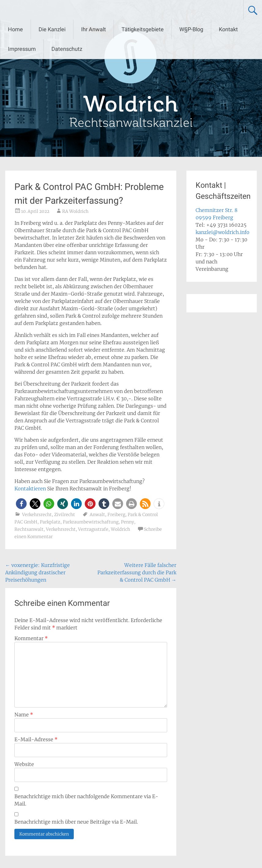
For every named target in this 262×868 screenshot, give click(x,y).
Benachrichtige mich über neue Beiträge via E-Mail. (76, 822)
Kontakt (228, 29)
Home (15, 29)
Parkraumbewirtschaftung (91, 522)
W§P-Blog (191, 29)
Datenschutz (67, 49)
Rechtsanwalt (29, 529)
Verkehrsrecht (37, 515)
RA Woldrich (75, 211)
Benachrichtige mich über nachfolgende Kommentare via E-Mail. (86, 800)
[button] (21, 504)
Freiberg (116, 515)
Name (24, 715)
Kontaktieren (30, 489)
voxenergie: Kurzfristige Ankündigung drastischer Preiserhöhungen (37, 572)
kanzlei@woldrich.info (223, 232)
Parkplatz (50, 522)
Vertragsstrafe (93, 529)
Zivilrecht (65, 515)
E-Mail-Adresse (36, 739)
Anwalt (97, 515)
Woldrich (120, 529)
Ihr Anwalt (94, 29)
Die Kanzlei (52, 29)
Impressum (22, 49)
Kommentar (31, 638)
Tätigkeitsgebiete (143, 29)
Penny (127, 522)
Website (24, 764)
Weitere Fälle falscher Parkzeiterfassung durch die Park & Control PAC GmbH (137, 572)
